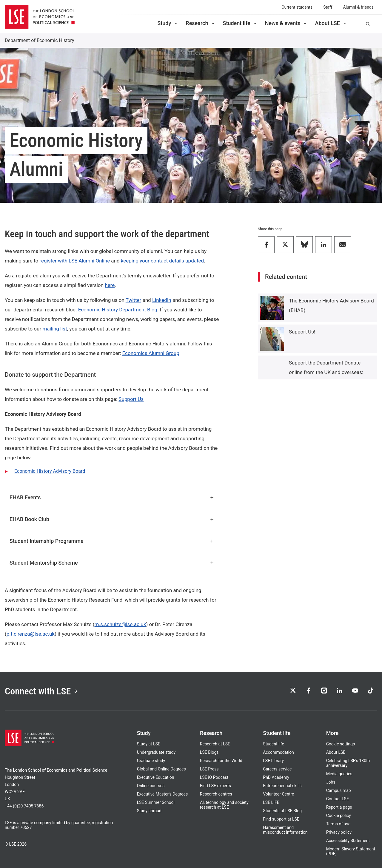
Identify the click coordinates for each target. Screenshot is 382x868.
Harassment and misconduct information (285, 830)
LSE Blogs (209, 752)
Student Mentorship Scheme (112, 563)
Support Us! (302, 332)
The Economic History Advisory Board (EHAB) (331, 305)
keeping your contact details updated (162, 261)
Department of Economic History (40, 40)
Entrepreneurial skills (282, 786)
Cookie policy (339, 816)
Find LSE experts (215, 786)
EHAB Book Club (112, 519)
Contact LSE (338, 799)
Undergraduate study (156, 752)
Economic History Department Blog (118, 310)
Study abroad (149, 811)
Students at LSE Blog (282, 811)
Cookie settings (341, 744)
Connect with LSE (41, 691)
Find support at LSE (281, 819)
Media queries (339, 774)
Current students (297, 7)
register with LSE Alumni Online (75, 261)
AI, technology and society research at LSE (224, 805)
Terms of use (338, 824)
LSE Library (273, 761)
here (110, 285)
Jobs (331, 782)
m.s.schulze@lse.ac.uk (120, 624)
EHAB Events (112, 497)
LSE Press (209, 769)
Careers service (277, 769)
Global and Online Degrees (161, 769)
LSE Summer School (156, 802)
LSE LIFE (271, 802)
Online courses (151, 786)
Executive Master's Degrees (162, 794)
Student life (240, 23)
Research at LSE (215, 744)
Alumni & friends (358, 7)
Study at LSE (149, 744)
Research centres (216, 794)
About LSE (331, 23)
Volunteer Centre (278, 794)
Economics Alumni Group (151, 353)
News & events (286, 23)
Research (200, 23)
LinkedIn (162, 300)
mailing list (55, 329)
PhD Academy (276, 777)
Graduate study (151, 761)
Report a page (339, 807)
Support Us (131, 399)
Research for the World (221, 761)
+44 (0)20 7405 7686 (24, 806)
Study (168, 23)
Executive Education (156, 777)
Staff (328, 7)
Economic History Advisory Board (50, 471)
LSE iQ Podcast (214, 777)
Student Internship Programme (112, 541)
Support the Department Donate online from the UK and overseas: (326, 367)
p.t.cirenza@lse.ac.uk (31, 634)
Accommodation (278, 752)
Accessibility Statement (348, 841)
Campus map (339, 790)
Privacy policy (339, 832)
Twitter (133, 300)
